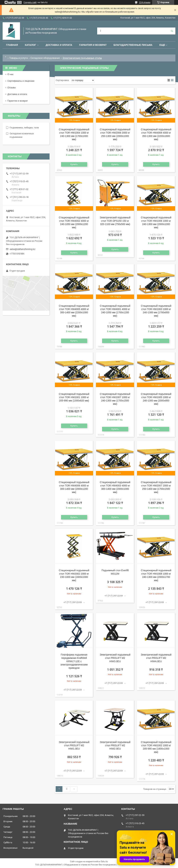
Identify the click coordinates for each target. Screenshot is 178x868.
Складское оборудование (45, 58)
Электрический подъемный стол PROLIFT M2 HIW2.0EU (115, 745)
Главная (12, 45)
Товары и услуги (19, 58)
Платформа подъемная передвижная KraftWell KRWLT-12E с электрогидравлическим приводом (74, 661)
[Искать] (172, 31)
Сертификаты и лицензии (21, 81)
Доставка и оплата (59, 45)
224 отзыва (145, 2)
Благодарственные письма (133, 45)
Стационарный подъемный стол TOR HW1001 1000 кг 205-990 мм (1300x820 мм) (74, 397)
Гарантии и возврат (18, 101)
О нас (11, 74)
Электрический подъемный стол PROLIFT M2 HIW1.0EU (74, 745)
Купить (74, 164)
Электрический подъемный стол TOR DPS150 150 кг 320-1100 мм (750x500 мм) (115, 221)
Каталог (31, 45)
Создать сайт (30, 2)
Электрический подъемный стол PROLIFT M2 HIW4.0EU (156, 658)
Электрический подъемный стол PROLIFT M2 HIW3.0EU (115, 658)
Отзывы (12, 88)
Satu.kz (104, 862)
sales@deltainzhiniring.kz (22, 249)
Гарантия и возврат (93, 45)
